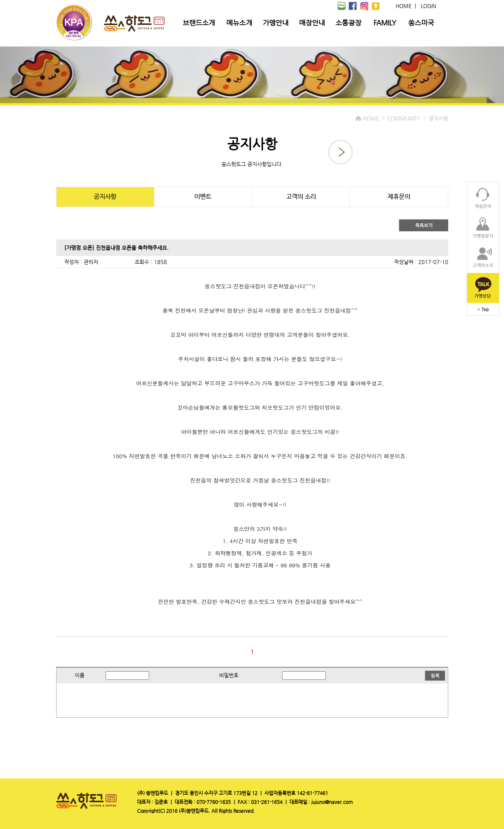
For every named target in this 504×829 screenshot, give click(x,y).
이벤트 (203, 197)
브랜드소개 (199, 23)
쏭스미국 (421, 23)
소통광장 (348, 23)
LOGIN (428, 6)
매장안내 (312, 23)
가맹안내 (276, 23)
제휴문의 (399, 197)
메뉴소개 (239, 23)
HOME (404, 6)
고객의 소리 (301, 197)
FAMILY (385, 23)
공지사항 (105, 197)
